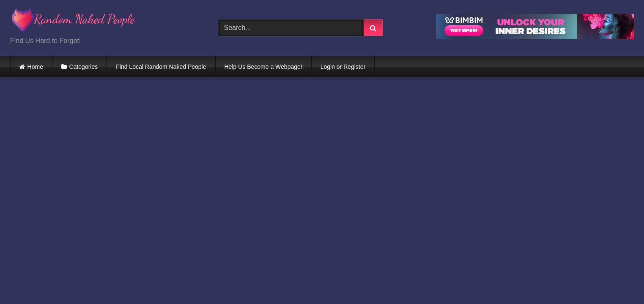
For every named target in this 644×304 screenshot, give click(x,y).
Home (35, 67)
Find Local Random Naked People (161, 67)
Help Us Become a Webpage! (263, 67)
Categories (84, 67)
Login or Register (343, 67)
